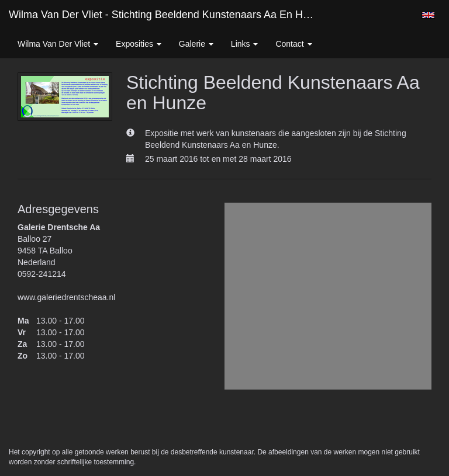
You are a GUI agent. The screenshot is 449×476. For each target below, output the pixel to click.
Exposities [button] (139, 44)
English (428, 15)
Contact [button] (293, 44)
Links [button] (245, 44)
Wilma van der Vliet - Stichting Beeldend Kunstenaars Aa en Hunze (167, 15)
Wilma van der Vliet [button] (58, 44)
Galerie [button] (196, 44)
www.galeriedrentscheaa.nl (66, 297)
